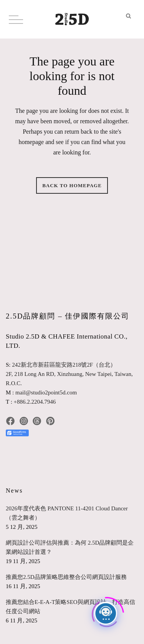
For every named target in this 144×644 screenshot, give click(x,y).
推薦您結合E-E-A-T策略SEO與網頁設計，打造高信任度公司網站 (70, 607)
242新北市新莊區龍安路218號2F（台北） (64, 365)
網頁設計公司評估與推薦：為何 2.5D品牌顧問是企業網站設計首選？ (70, 547)
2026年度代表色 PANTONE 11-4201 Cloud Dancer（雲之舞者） (67, 513)
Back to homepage (72, 185)
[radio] (13, 453)
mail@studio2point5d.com (46, 392)
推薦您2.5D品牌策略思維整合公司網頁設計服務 (66, 577)
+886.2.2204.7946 (35, 402)
